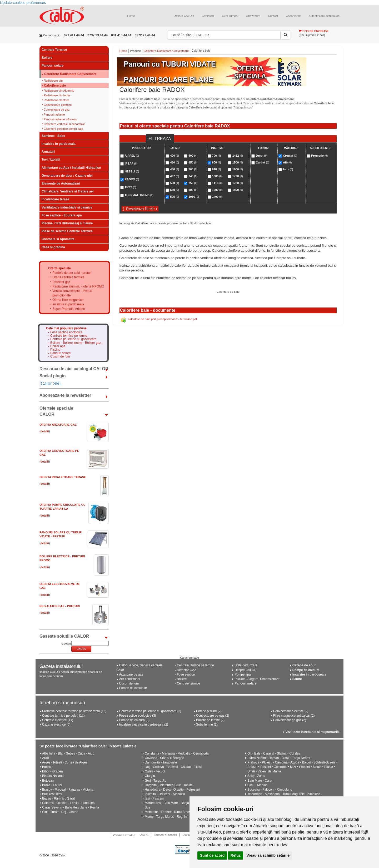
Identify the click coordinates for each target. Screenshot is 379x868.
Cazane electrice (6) (56, 725)
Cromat (290, 156)
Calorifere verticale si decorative (64, 124)
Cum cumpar (230, 16)
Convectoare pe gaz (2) (213, 716)
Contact (273, 16)
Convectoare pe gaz (57, 110)
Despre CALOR (184, 16)
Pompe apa (243, 674)
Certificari (208, 16)
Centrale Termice (54, 50)
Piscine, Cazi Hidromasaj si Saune (67, 223)
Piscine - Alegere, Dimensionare (257, 679)
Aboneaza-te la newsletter (65, 395)
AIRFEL (132, 156)
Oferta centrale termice (68, 277)
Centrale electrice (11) (58, 720)
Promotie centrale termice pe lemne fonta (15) (74, 711)
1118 (217, 183)
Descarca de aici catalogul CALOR (74, 369)
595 (174, 197)
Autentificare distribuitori (324, 16)
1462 (238, 156)
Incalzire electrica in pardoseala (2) (144, 725)
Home (131, 16)
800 (193, 190)
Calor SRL (51, 384)
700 (193, 169)
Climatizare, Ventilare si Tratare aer (68, 191)
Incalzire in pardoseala (59, 144)
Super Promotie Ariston (69, 309)
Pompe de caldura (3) (134, 720)
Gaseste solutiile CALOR (64, 636)
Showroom (253, 16)
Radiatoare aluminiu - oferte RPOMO (78, 286)
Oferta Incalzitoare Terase (63, 477)
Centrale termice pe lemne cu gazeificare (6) (150, 711)
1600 (238, 169)
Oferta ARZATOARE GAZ (58, 425)
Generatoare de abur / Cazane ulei (67, 176)
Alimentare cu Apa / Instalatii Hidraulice (71, 168)
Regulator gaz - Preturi (60, 606)
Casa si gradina (53, 247)
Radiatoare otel (54, 81)
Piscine (55, 350)
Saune (297, 679)
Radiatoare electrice (57, 100)
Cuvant (66, 644)
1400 (217, 197)
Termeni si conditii (165, 835)
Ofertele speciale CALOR (56, 411)
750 (193, 183)
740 (193, 176)
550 (174, 190)
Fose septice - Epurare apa (62, 215)
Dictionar (188, 835)
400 (174, 156)
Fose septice (186, 674)
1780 (238, 183)
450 (174, 169)
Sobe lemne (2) (207, 725)
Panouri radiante (54, 115)
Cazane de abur (304, 665)
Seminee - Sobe (53, 136)
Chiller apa (58, 346)
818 (217, 169)
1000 (217, 176)
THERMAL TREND (139, 195)
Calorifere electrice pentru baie (63, 129)
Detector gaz (61, 282)
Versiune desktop (124, 835)
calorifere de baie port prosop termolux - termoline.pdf (163, 319)
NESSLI (132, 171)
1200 (217, 190)
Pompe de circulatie (133, 688)
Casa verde (293, 16)
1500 (238, 162)
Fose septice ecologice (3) (138, 716)
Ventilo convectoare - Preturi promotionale (72, 293)
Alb (287, 162)
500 (174, 183)
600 (193, 156)
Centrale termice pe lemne (69, 336)
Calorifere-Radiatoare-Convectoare (70, 74)
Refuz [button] (236, 855)
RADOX (132, 179)
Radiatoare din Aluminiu (59, 91)
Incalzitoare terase (55, 199)
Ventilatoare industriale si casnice (67, 207)
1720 (238, 176)
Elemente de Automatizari (61, 183)
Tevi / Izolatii (51, 160)
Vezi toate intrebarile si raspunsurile (313, 732)
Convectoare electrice (58, 105)
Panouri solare (53, 66)
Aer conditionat (130, 679)
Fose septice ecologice (66, 332)
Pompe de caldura (306, 670)
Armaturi (48, 152)
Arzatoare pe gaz (131, 674)
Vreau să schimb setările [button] (268, 855)
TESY (130, 187)
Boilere (47, 58)
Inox (288, 169)
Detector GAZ (186, 670)
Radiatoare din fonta (57, 95)
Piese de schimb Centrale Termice (67, 231)
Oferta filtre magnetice (68, 300)
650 (193, 162)
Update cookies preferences (23, 3)
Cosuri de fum (60, 357)
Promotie (319, 156)
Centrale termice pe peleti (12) (63, 716)
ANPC (144, 835)
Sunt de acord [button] (212, 855)
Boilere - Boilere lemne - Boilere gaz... (77, 343)
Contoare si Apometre (58, 239)
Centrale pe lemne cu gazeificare (73, 339)
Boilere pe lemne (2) (210, 720)
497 (174, 176)
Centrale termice (188, 683)
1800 (238, 190)
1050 (194, 197)
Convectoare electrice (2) (291, 711)
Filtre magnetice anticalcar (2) (294, 716)
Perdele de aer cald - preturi (72, 273)
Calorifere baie (55, 86)
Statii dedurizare (246, 665)
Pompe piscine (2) (209, 711)
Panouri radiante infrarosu (60, 119)
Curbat (263, 162)
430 (174, 162)
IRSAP (131, 163)
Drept (262, 156)
